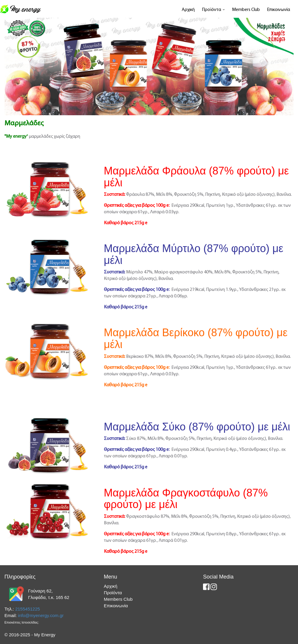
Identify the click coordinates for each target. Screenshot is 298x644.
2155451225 (27, 609)
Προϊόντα (213, 10)
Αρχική (188, 10)
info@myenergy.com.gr (41, 615)
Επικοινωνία (278, 10)
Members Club (246, 10)
